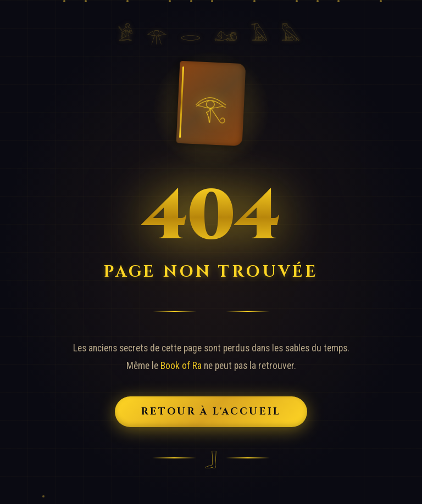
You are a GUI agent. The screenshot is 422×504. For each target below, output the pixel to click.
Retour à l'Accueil (211, 412)
